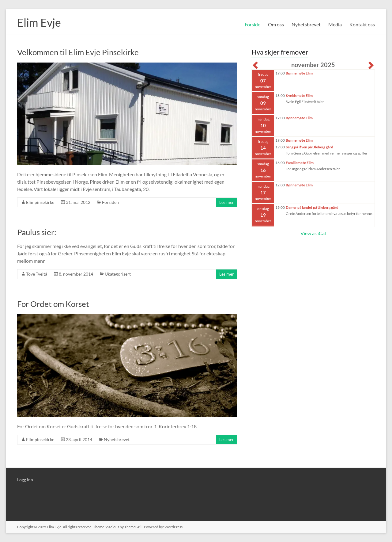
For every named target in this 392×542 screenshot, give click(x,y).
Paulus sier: (37, 232)
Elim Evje (39, 22)
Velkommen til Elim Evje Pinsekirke (78, 52)
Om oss (276, 24)
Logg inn (25, 480)
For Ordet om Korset (53, 304)
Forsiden (110, 202)
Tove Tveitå (37, 274)
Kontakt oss (362, 24)
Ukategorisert (118, 274)
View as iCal (313, 233)
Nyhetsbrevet (306, 24)
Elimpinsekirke (40, 202)
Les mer (227, 202)
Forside (253, 24)
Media (335, 24)
